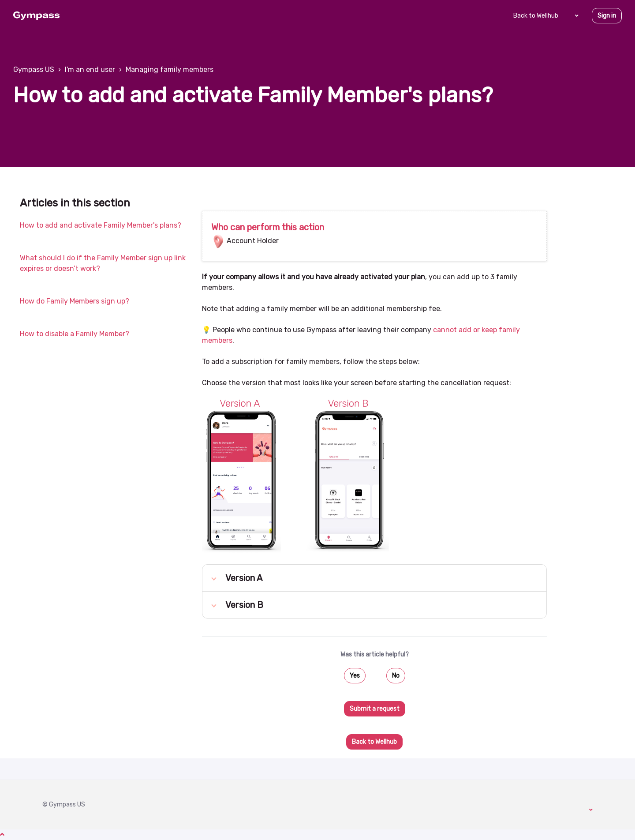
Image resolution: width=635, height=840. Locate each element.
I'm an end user (90, 69)
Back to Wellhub (536, 16)
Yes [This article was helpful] (355, 676)
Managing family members (170, 69)
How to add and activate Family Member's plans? (101, 225)
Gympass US (34, 69)
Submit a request (375, 709)
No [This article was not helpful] (396, 676)
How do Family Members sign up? (75, 301)
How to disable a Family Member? (75, 334)
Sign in (607, 16)
